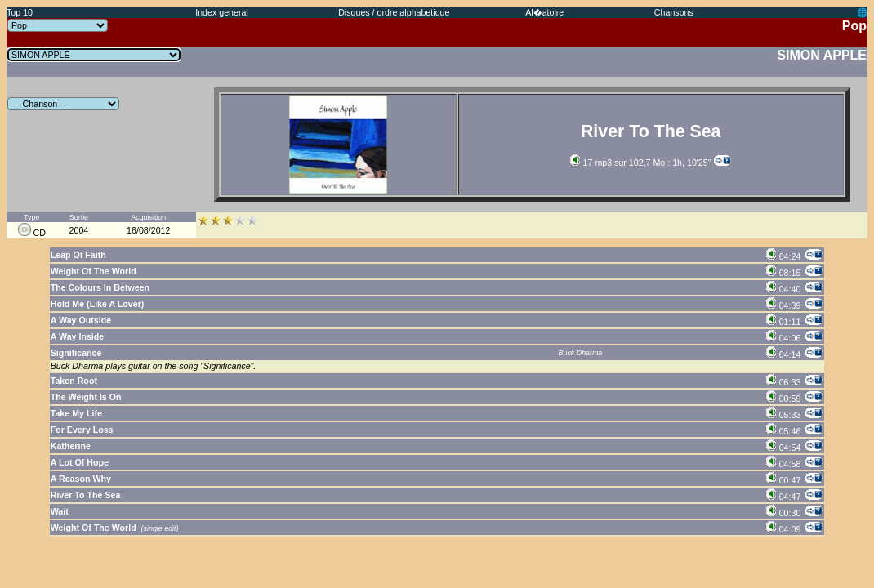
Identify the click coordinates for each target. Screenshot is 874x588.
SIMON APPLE (822, 55)
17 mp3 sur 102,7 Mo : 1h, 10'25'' (641, 163)
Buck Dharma (581, 353)
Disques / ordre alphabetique (394, 12)
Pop (854, 26)
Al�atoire (544, 12)
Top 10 (20, 12)
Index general (222, 12)
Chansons (674, 12)
